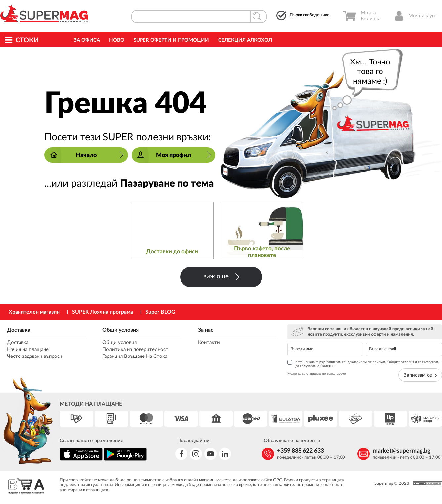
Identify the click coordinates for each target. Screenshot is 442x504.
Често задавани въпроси (35, 356)
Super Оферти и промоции (171, 40)
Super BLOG (160, 312)
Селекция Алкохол (245, 40)
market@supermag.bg (402, 451)
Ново (117, 40)
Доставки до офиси (172, 252)
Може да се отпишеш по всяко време (317, 374)
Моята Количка (362, 16)
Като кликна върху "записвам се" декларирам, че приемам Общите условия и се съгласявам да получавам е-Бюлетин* (363, 364)
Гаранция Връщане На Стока (135, 356)
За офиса (87, 40)
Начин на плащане (28, 349)
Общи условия (121, 330)
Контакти (209, 342)
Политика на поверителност (135, 349)
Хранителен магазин (34, 312)
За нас (206, 330)
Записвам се (420, 375)
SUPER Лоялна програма (102, 312)
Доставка (19, 330)
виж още (221, 277)
